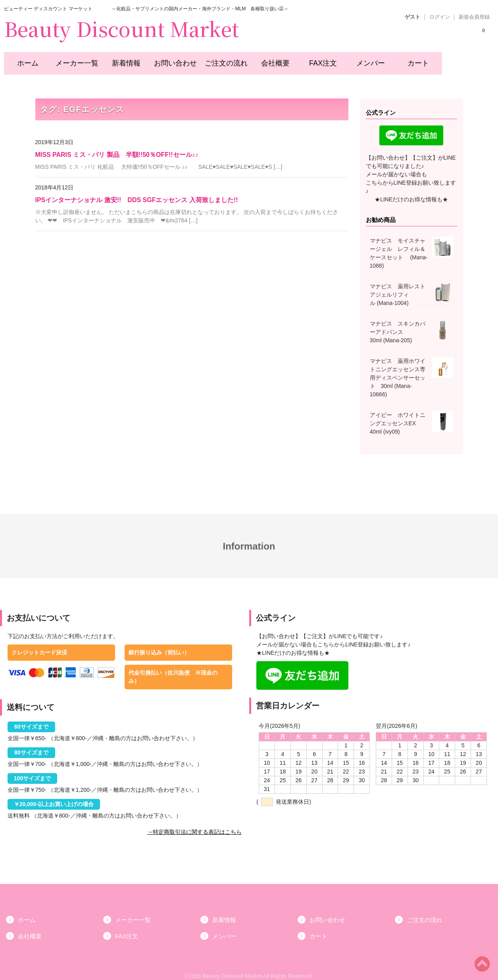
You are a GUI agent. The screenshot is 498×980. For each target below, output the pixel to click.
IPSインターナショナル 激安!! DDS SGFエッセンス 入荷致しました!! (137, 192)
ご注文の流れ (220, 60)
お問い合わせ (171, 60)
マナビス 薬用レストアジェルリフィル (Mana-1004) (398, 286)
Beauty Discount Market (121, 28)
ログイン (440, 17)
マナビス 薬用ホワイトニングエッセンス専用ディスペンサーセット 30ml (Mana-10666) (398, 369)
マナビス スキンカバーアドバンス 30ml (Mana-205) (398, 324)
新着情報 (122, 60)
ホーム (24, 60)
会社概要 (269, 60)
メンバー (365, 60)
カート (413, 60)
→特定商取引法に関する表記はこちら (194, 824)
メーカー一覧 (73, 60)
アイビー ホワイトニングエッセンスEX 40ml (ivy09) (398, 415)
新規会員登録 (474, 17)
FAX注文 (317, 60)
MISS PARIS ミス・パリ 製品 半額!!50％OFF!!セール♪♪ (117, 146)
